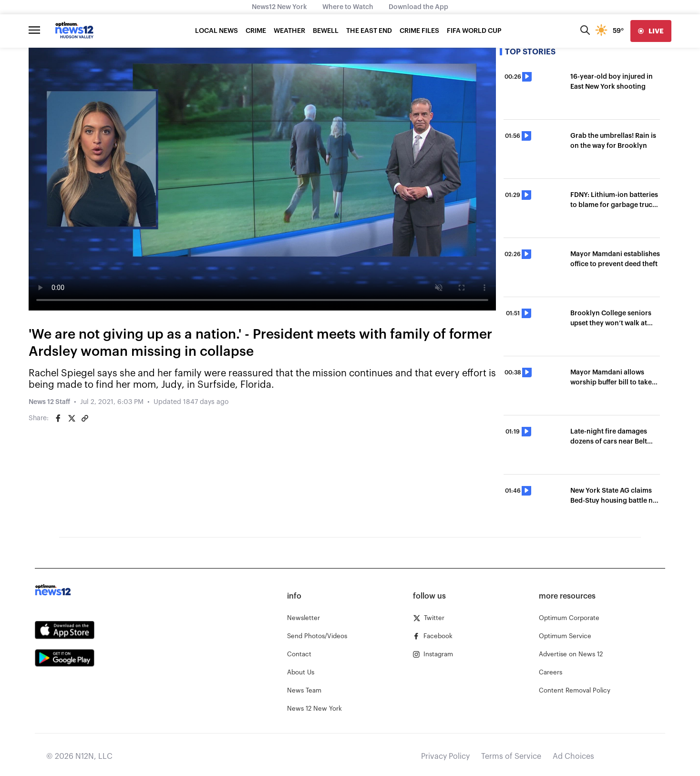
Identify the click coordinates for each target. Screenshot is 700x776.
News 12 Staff (49, 402)
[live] (651, 31)
